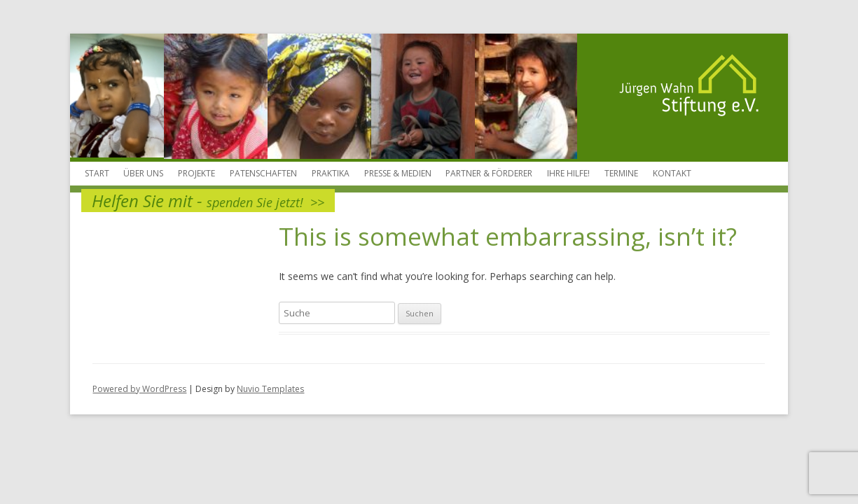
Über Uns (143, 173)
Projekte (196, 173)
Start (97, 173)
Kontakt (672, 173)
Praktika (331, 173)
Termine (621, 173)
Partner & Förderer (489, 173)
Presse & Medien (398, 173)
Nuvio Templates (270, 389)
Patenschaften (263, 173)
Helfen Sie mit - (208, 201)
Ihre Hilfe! (568, 173)
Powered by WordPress (139, 389)
